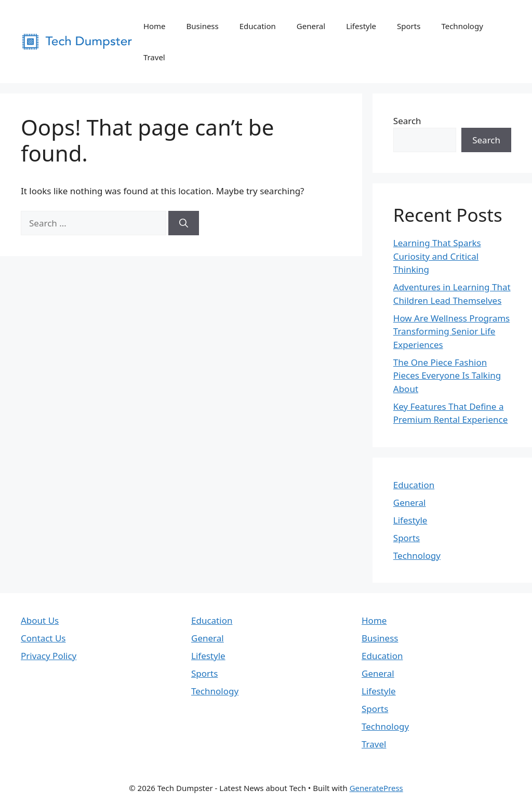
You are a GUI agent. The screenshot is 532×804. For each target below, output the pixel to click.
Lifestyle (361, 26)
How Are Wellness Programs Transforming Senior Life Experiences (451, 331)
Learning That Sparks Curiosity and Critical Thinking (437, 256)
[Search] (184, 223)
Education (258, 26)
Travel (154, 57)
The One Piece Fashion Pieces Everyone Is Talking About (447, 376)
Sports (409, 26)
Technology (462, 26)
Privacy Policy (49, 656)
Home (155, 26)
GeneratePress (376, 788)
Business (203, 26)
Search (407, 121)
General (311, 26)
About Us (40, 620)
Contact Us (43, 638)
